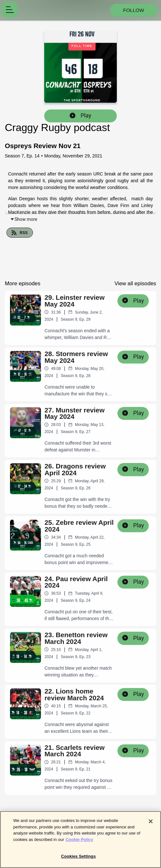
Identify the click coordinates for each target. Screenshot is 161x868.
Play (80, 116)
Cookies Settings (78, 859)
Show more (24, 219)
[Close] (151, 825)
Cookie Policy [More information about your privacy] (79, 842)
